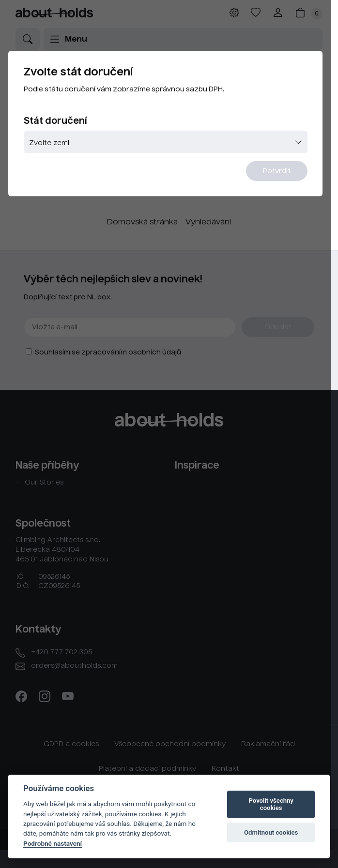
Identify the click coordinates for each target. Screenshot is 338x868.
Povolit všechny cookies (271, 804)
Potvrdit (284, 173)
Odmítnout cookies (271, 832)
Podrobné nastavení (53, 843)
